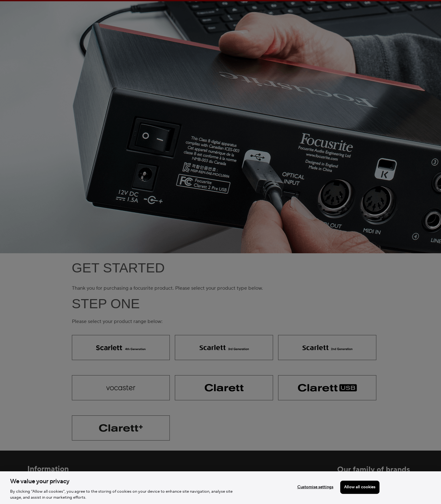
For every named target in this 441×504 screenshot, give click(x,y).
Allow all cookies (360, 487)
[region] (220, 488)
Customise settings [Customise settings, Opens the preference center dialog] (315, 487)
